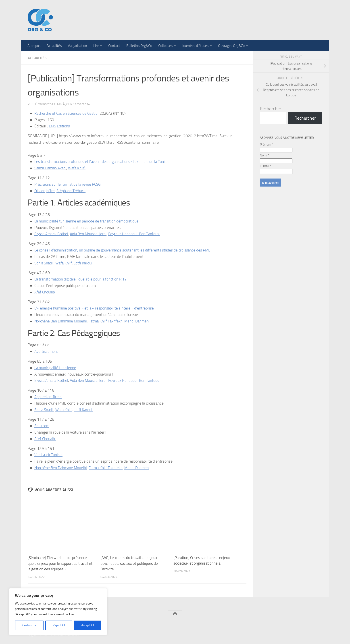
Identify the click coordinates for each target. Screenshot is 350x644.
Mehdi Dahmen (142, 321)
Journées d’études (195, 46)
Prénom (267, 145)
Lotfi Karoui (85, 263)
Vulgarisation (77, 46)
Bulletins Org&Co (139, 46)
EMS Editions (60, 126)
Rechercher (271, 109)
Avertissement (47, 351)
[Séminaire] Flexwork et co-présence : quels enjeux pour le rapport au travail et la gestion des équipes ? (60, 563)
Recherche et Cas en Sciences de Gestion (69, 113)
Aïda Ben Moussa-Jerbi (91, 234)
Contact (114, 46)
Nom (264, 155)
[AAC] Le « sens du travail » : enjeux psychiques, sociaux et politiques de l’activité (129, 563)
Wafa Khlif (79, 168)
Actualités (54, 46)
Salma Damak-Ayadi (52, 168)
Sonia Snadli (45, 263)
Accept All (87, 625)
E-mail (265, 166)
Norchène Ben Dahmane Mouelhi (62, 321)
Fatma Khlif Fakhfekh (109, 321)
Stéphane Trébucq (72, 191)
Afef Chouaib (45, 292)
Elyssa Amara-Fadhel (52, 234)
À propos (34, 46)
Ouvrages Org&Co (231, 46)
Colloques (165, 46)
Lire (96, 46)
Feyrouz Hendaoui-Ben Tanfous (138, 234)
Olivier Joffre (45, 191)
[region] (58, 612)
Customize (29, 625)
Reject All (59, 625)
